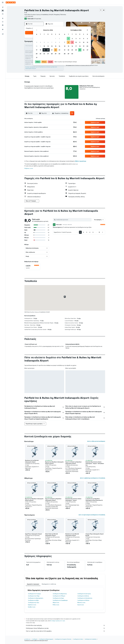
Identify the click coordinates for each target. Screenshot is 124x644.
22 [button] (56, 50)
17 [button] (37, 50)
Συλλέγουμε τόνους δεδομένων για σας (66, 628)
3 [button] (37, 42)
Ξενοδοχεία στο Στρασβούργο (60, 600)
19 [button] (44, 50)
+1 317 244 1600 (29, 16)
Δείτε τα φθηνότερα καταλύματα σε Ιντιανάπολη (93, 478)
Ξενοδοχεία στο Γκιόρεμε (34, 594)
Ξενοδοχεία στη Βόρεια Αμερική (46, 639)
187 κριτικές (38, 19)
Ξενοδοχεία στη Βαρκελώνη (60, 594)
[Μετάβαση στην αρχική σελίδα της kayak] (11, 2)
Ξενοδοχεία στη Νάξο (33, 600)
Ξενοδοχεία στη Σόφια (58, 598)
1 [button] (56, 39)
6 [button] (48, 42)
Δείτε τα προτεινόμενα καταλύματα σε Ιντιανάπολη (92, 515)
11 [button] (40, 46)
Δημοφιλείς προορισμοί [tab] (33, 584)
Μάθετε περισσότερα (81, 161)
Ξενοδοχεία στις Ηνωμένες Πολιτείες (63, 639)
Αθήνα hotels (56, 603)
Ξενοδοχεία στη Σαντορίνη (84, 594)
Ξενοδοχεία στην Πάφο (34, 596)
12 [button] (44, 46)
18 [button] (40, 50)
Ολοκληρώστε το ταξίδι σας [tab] (49, 584)
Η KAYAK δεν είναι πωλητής (66, 625)
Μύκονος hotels (81, 603)
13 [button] (48, 46)
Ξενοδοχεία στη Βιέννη (83, 596)
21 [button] (52, 50)
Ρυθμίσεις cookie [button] (29, 168)
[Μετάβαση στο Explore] (3, 18)
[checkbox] (32, 267)
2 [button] (59, 39)
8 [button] (56, 42)
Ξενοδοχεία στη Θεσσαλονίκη (85, 598)
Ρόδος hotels (56, 605)
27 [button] (48, 54)
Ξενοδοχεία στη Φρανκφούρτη (36, 598)
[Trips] (3, 30)
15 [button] (56, 46)
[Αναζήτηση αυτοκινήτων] (3, 14)
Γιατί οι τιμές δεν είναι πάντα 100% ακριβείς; (66, 631)
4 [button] (40, 42)
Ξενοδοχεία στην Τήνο (34, 603)
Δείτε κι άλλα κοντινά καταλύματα (96, 441)
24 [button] (37, 54)
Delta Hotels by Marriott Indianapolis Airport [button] (51, 535)
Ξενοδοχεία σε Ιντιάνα (78, 639)
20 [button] (48, 50)
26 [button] (44, 54)
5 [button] (44, 42)
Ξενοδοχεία (35, 639)
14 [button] (52, 46)
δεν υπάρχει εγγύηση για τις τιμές (58, 621)
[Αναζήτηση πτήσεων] (3, 7)
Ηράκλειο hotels (32, 605)
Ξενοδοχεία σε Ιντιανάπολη (91, 639)
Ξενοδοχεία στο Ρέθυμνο (59, 596)
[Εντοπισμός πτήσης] (3, 22)
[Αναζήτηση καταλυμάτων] (3, 11)
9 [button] (59, 42)
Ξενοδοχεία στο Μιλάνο (83, 600)
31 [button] (37, 57)
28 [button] (52, 54)
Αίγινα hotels (81, 605)
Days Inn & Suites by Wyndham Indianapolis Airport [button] (73, 463)
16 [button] (59, 46)
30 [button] (59, 54)
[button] (3, 2)
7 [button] (52, 42)
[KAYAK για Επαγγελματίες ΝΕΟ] (3, 25)
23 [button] (59, 50)
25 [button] (40, 54)
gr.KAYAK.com (27, 639)
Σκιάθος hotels (32, 607)
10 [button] (37, 46)
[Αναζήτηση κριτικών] (74, 220)
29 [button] (56, 54)
